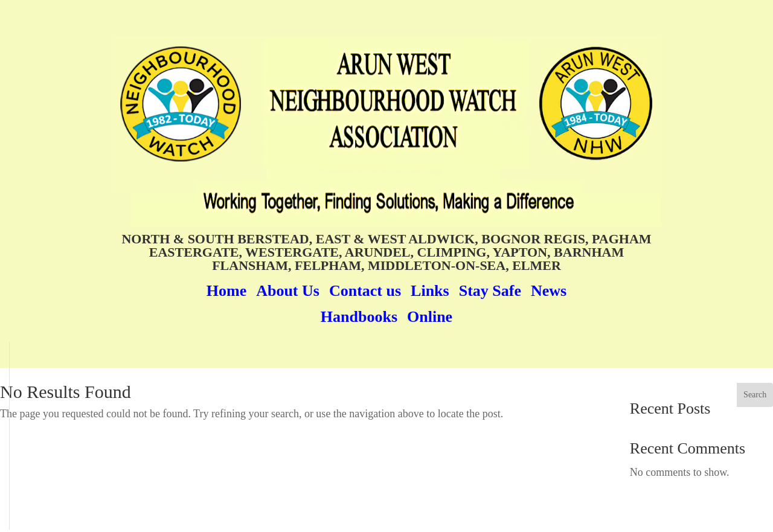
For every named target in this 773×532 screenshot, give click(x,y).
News (549, 291)
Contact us (365, 291)
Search (755, 395)
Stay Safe (490, 291)
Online (430, 317)
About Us (288, 291)
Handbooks (359, 317)
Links (430, 291)
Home (226, 291)
